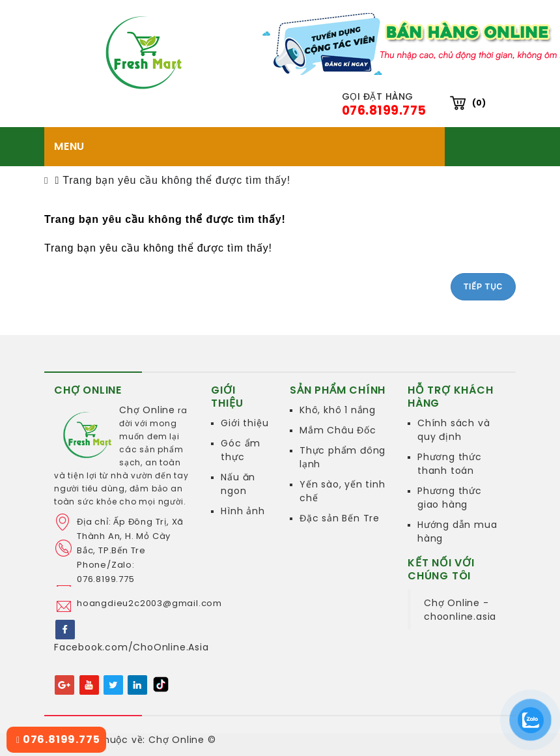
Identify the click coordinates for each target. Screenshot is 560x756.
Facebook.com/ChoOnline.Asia (132, 647)
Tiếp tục (483, 287)
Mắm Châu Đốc (338, 430)
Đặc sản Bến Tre (340, 518)
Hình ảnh (243, 511)
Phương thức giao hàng (450, 498)
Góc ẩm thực (241, 450)
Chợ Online (147, 410)
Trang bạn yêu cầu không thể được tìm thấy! (176, 180)
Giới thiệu (245, 423)
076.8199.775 (58, 739)
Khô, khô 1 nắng (338, 410)
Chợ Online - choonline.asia (460, 610)
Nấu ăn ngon (238, 484)
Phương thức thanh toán (450, 464)
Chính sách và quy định (454, 430)
